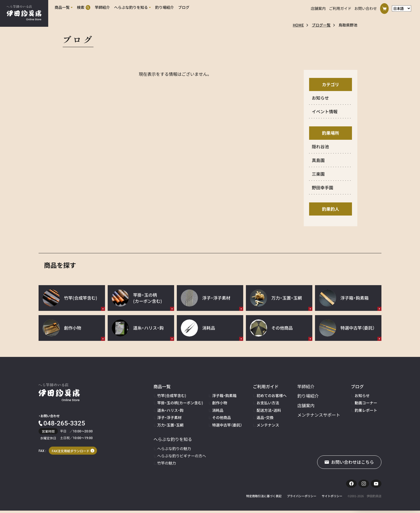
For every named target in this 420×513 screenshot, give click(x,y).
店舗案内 (318, 7)
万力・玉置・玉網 (170, 425)
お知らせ (362, 395)
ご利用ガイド (340, 7)
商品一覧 (162, 386)
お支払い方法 (268, 403)
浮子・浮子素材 (169, 417)
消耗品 (218, 410)
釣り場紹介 (308, 396)
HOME (298, 25)
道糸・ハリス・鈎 (170, 410)
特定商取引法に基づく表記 (264, 498)
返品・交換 (265, 417)
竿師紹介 (306, 386)
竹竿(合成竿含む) (172, 395)
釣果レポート (366, 410)
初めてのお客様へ (272, 395)
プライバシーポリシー (302, 498)
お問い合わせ (366, 7)
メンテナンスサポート (319, 415)
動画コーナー (366, 403)
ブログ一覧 (321, 25)
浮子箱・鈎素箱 (224, 395)
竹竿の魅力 (167, 463)
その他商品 (222, 417)
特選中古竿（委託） (227, 425)
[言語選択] (402, 8)
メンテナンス (268, 425)
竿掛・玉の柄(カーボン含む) (180, 403)
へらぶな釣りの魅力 (174, 448)
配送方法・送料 (269, 410)
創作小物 (220, 403)
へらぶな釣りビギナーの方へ (182, 456)
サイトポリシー (332, 498)
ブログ (357, 386)
